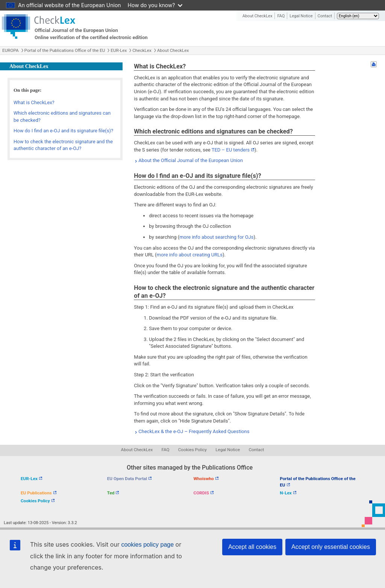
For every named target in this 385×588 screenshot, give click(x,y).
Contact (325, 16)
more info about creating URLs (190, 255)
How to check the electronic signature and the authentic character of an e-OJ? (63, 145)
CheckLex (142, 50)
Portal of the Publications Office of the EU (65, 50)
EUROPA (11, 50)
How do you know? (155, 5)
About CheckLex (258, 16)
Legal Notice (301, 16)
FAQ (281, 16)
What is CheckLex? (34, 102)
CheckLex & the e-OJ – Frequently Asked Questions (194, 431)
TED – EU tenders (231, 150)
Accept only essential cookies (331, 547)
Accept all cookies (252, 547)
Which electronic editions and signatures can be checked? (62, 117)
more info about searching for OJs (216, 237)
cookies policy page (147, 545)
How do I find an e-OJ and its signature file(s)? (63, 131)
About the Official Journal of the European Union (191, 160)
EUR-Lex (119, 50)
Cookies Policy (192, 450)
